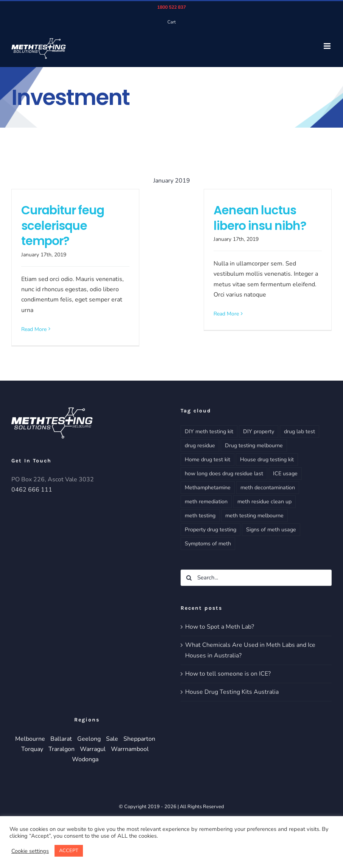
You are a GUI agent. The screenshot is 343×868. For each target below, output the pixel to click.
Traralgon (62, 749)
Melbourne (30, 739)
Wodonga (85, 759)
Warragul (93, 749)
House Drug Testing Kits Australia (232, 692)
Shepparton (139, 739)
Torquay (32, 749)
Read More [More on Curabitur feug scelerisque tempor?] (34, 329)
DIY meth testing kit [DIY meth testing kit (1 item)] (209, 431)
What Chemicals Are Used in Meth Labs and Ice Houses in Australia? (250, 650)
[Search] (189, 578)
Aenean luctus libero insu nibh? (260, 218)
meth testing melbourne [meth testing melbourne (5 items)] (254, 515)
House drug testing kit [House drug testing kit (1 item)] (267, 459)
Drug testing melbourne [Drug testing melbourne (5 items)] (254, 445)
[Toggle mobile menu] (328, 46)
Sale (112, 739)
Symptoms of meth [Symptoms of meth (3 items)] (208, 543)
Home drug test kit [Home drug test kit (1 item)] (207, 459)
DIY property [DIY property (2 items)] (259, 431)
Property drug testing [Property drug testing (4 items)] (210, 529)
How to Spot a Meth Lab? (220, 627)
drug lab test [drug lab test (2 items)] (299, 431)
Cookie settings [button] (30, 851)
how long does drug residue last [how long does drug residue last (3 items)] (224, 473)
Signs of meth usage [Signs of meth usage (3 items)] (271, 529)
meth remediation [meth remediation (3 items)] (206, 501)
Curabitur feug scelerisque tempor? (63, 226)
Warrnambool (130, 749)
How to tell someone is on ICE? (228, 674)
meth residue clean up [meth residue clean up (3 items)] (264, 501)
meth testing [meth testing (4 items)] (200, 515)
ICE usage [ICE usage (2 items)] (285, 473)
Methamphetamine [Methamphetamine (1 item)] (208, 487)
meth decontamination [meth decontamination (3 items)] (268, 487)
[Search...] (256, 578)
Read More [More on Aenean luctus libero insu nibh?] (226, 314)
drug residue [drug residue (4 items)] (200, 445)
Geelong (89, 739)
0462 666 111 (32, 490)
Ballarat (61, 739)
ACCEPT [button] (69, 851)
